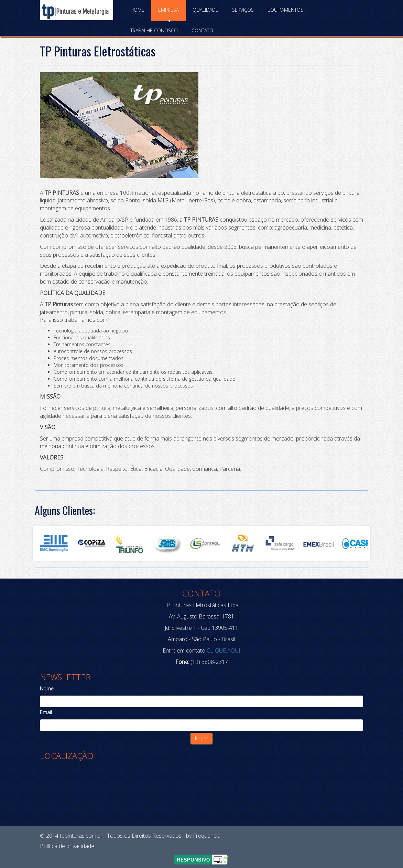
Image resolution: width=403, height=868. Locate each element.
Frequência (207, 836)
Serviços (243, 10)
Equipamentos (285, 10)
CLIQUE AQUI (223, 650)
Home (137, 10)
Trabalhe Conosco (154, 30)
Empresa (168, 10)
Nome (47, 689)
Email (46, 712)
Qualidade (205, 10)
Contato (202, 30)
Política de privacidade (67, 846)
